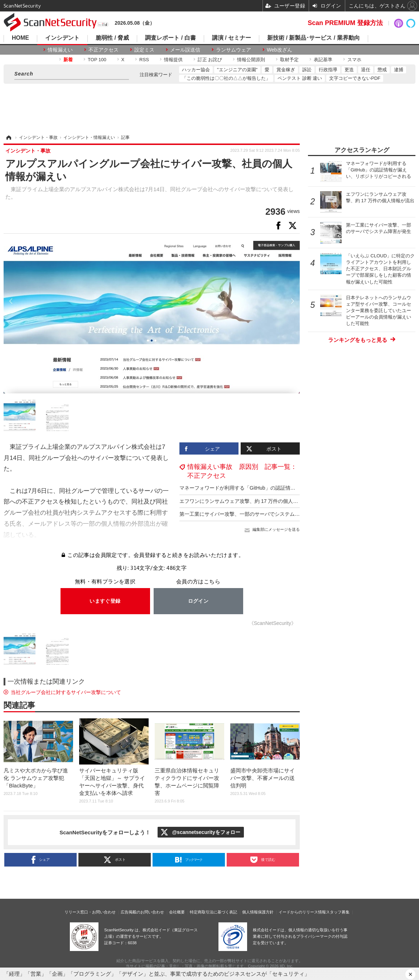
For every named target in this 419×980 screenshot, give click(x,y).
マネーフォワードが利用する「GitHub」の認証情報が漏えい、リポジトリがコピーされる (280, 488)
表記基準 (323, 60)
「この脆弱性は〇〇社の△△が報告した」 (226, 78)
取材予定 (289, 60)
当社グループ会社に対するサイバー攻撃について (66, 692)
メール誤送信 (185, 50)
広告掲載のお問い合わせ (142, 912)
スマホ (354, 60)
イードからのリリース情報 (302, 912)
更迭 (349, 70)
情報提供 (173, 60)
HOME (20, 38)
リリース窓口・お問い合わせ (90, 912)
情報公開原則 (251, 60)
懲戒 (382, 70)
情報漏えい (60, 50)
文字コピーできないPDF (355, 78)
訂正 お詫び (210, 60)
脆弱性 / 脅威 (112, 38)
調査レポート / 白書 (170, 38)
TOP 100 (97, 60)
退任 (366, 70)
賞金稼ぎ (286, 70)
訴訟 (307, 70)
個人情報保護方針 (258, 912)
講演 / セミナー (232, 38)
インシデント (62, 38)
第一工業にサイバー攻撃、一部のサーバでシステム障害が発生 (250, 514)
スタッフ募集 (338, 912)
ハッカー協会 (196, 70)
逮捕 (399, 70)
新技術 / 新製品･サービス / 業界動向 (314, 38)
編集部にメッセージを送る (276, 529)
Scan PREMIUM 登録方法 (345, 23)
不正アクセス (103, 50)
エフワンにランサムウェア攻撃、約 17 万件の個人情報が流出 (249, 501)
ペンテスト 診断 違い (300, 78)
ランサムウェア (233, 50)
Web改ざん (280, 50)
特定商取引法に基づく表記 (213, 912)
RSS (144, 60)
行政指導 (328, 70)
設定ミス (144, 50)
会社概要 (177, 912)
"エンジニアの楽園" (237, 70)
